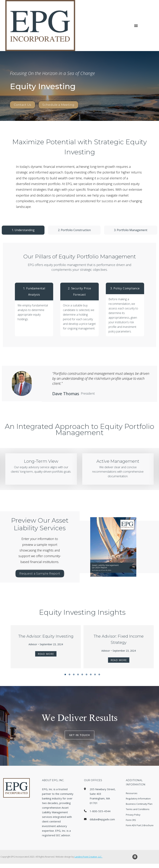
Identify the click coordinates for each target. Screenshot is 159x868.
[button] (136, 26)
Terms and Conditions (138, 817)
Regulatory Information (138, 803)
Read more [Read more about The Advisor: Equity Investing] (46, 656)
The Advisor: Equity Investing (46, 638)
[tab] (23, 230)
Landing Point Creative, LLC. (89, 861)
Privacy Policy (133, 824)
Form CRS (131, 831)
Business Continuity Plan (139, 810)
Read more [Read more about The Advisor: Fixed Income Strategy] (119, 662)
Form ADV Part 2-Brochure (140, 839)
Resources (132, 796)
